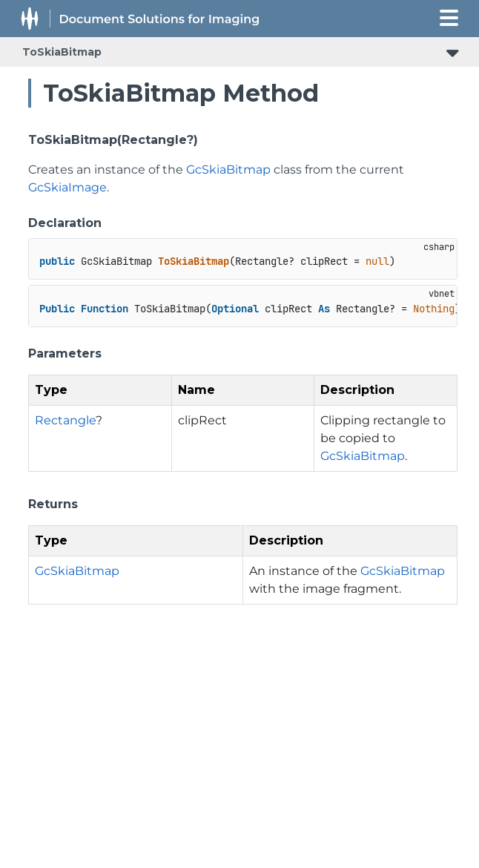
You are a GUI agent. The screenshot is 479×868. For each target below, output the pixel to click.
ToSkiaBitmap (62, 52)
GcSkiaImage (67, 187)
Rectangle (65, 420)
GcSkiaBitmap (228, 170)
